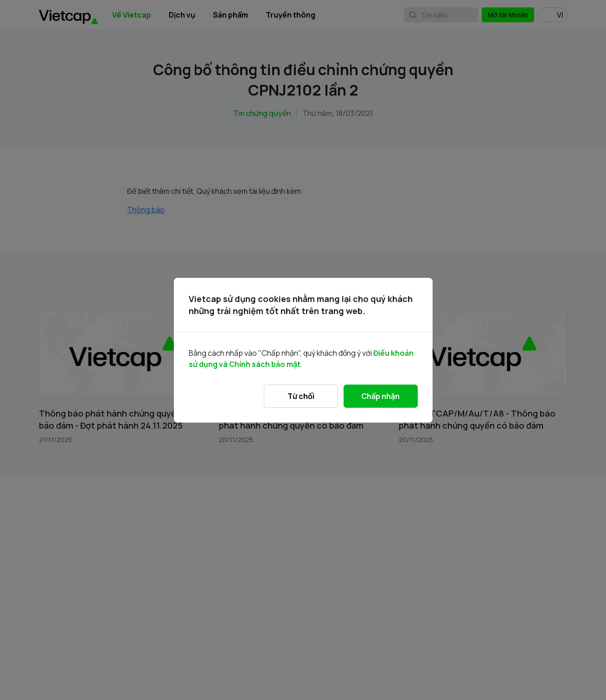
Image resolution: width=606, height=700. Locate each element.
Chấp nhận (380, 396)
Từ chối (301, 396)
